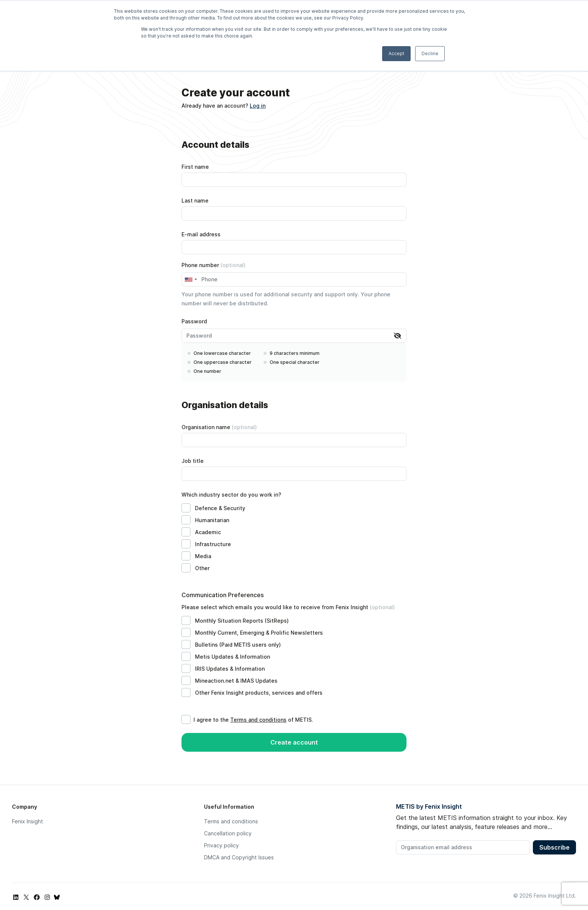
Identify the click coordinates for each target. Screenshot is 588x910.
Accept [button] (396, 53)
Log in (258, 106)
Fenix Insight (28, 821)
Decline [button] (430, 53)
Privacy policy (221, 845)
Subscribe (554, 847)
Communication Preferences (223, 595)
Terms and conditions (258, 720)
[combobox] (190, 279)
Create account (294, 742)
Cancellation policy (228, 833)
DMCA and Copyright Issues (239, 857)
